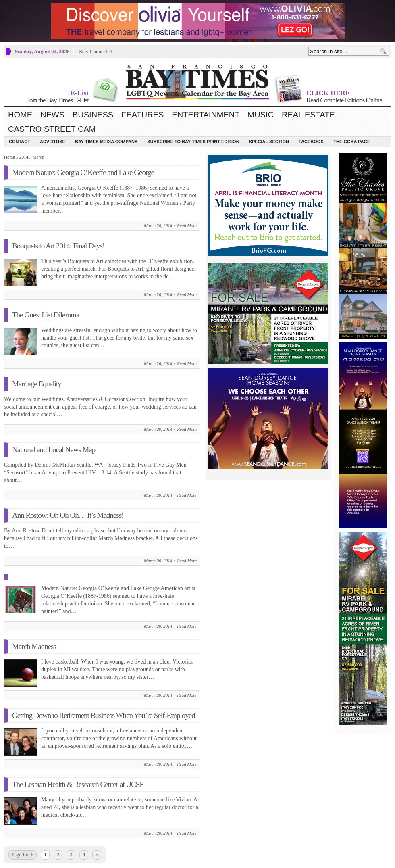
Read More (187, 225)
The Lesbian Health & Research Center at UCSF (78, 784)
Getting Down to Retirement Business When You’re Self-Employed (104, 715)
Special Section (269, 142)
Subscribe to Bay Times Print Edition (193, 142)
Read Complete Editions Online (344, 100)
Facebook (311, 142)
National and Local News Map (54, 450)
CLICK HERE (328, 93)
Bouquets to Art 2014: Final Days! (58, 246)
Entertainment (206, 115)
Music (261, 115)
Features (142, 115)
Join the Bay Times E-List (58, 100)
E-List (80, 93)
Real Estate (308, 115)
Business (93, 115)
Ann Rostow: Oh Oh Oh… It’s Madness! (68, 515)
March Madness (34, 646)
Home (20, 115)
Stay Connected (96, 51)
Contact (20, 142)
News (52, 115)
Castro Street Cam (52, 129)
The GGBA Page (352, 142)
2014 (24, 157)
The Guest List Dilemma (46, 315)
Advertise (53, 142)
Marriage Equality (37, 384)
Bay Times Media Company (106, 142)
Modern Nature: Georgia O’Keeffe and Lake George (83, 172)
